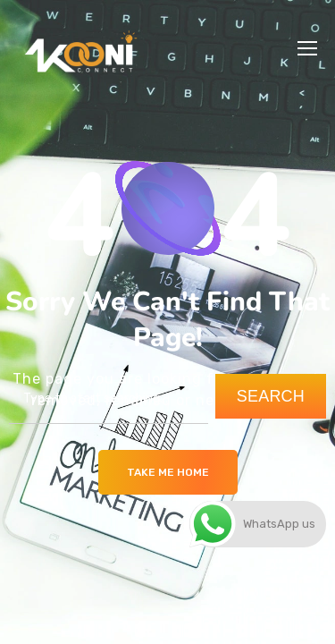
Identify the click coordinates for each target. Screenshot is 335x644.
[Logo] (80, 48)
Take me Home (168, 472)
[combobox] (109, 399)
